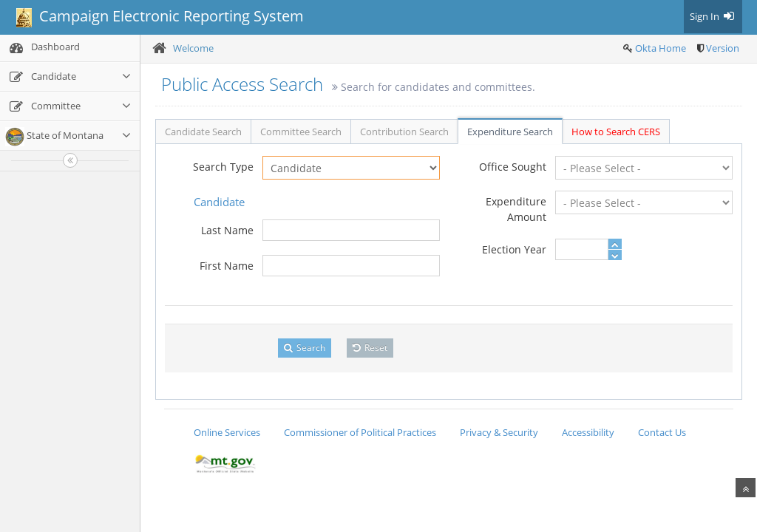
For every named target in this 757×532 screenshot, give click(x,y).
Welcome (193, 48)
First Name (227, 266)
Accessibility (588, 432)
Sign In (713, 16)
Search (305, 348)
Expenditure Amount (516, 209)
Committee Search (301, 132)
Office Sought (513, 167)
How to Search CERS (616, 132)
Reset (370, 348)
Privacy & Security (499, 432)
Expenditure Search (510, 132)
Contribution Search (404, 132)
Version (723, 48)
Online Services (227, 432)
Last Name (227, 230)
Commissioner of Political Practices (360, 432)
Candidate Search (203, 132)
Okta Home (661, 48)
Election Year (514, 249)
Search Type (223, 167)
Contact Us (662, 432)
